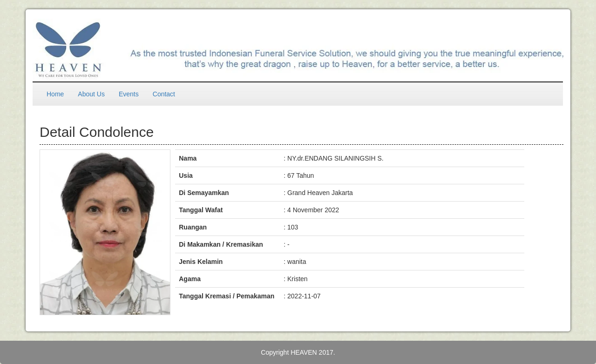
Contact (164, 94)
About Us (91, 94)
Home (55, 94)
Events (129, 94)
